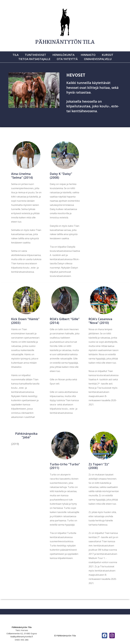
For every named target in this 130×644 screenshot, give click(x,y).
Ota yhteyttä (67, 57)
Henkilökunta (63, 54)
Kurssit (103, 54)
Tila (20, 54)
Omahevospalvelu (96, 57)
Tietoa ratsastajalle (37, 57)
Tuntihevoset (38, 54)
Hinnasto (86, 54)
